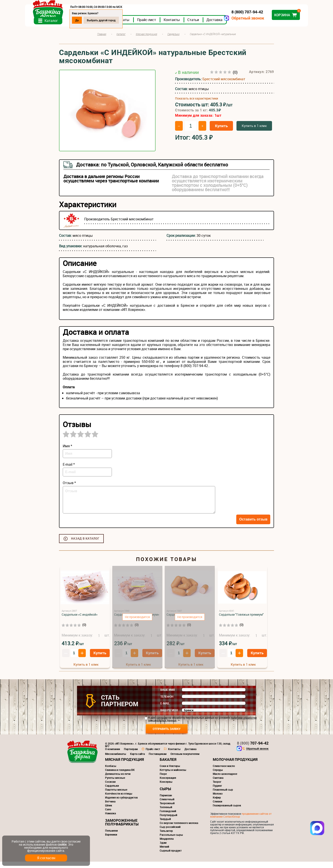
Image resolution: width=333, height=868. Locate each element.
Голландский (168, 817)
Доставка (248, 26)
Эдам (163, 849)
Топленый (166, 813)
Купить (221, 132)
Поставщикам (158, 760)
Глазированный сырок (227, 812)
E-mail (165, 710)
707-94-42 (253, 749)
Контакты (206, 26)
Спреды (218, 776)
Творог (217, 788)
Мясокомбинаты (116, 760)
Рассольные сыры (171, 841)
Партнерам (131, 755)
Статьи (227, 26)
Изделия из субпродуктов (121, 804)
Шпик (109, 812)
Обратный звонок (214, 18)
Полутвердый (168, 821)
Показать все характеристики (197, 105)
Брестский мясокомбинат (224, 85)
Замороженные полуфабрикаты (122, 829)
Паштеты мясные (116, 796)
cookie (62, 844)
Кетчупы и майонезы (173, 776)
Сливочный (167, 806)
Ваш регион (169, 717)
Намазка (110, 820)
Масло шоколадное (225, 780)
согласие (162, 724)
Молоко (218, 800)
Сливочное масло (224, 772)
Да (111, 20)
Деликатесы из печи (118, 780)
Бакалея (168, 766)
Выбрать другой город (135, 20)
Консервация (168, 784)
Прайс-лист (181, 26)
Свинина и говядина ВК (120, 776)
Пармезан (166, 802)
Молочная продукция (235, 766)
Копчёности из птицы (119, 800)
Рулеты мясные (115, 784)
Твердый (165, 825)
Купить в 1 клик (254, 132)
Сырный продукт (171, 857)
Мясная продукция (124, 766)
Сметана (218, 784)
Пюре (163, 780)
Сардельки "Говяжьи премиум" (241, 621)
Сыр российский (170, 833)
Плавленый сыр (223, 796)
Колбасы (111, 772)
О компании (113, 755)
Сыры (165, 795)
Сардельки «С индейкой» (80, 621)
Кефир (217, 804)
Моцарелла (167, 845)
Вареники (111, 841)
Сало (108, 816)
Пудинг (217, 792)
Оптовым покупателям (185, 760)
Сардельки (112, 792)
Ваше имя (168, 696)
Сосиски (110, 788)
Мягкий (164, 853)
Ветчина (110, 808)
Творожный (167, 809)
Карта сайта (137, 760)
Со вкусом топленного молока (179, 829)
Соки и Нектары (170, 772)
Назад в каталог (85, 545)
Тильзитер (166, 837)
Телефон (167, 703)
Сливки (218, 808)
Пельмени (111, 837)
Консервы (166, 788)
